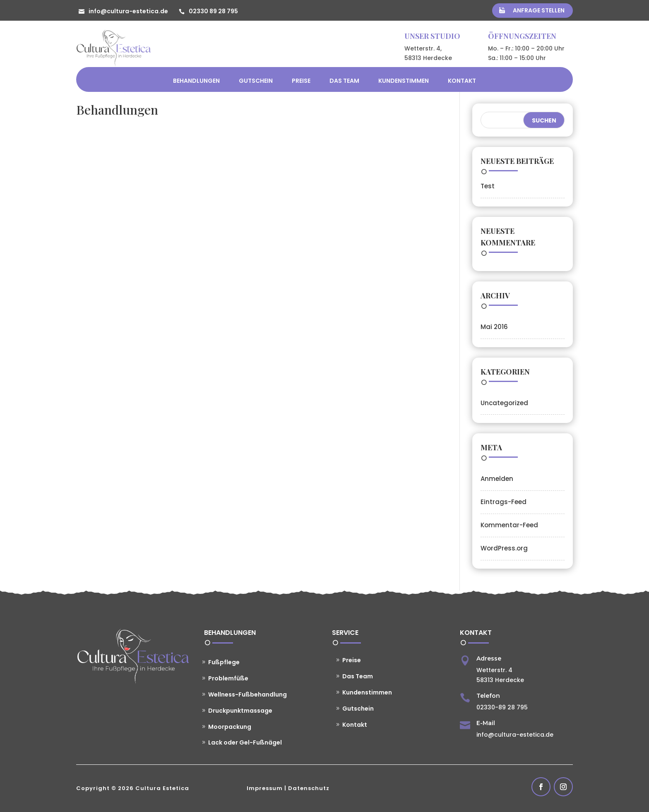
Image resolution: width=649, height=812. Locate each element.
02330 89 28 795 (213, 11)
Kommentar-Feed (509, 525)
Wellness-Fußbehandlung (248, 694)
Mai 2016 (494, 327)
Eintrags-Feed (504, 502)
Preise (301, 81)
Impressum (265, 788)
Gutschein (256, 81)
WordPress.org (504, 548)
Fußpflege (224, 662)
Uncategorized (504, 403)
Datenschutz (309, 788)
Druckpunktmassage (240, 711)
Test (488, 186)
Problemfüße (228, 678)
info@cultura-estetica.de (128, 11)
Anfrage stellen (539, 10)
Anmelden (497, 479)
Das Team (344, 81)
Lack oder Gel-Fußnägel (245, 742)
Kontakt (462, 81)
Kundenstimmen (404, 81)
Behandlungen (196, 81)
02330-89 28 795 (502, 707)
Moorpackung (230, 727)
